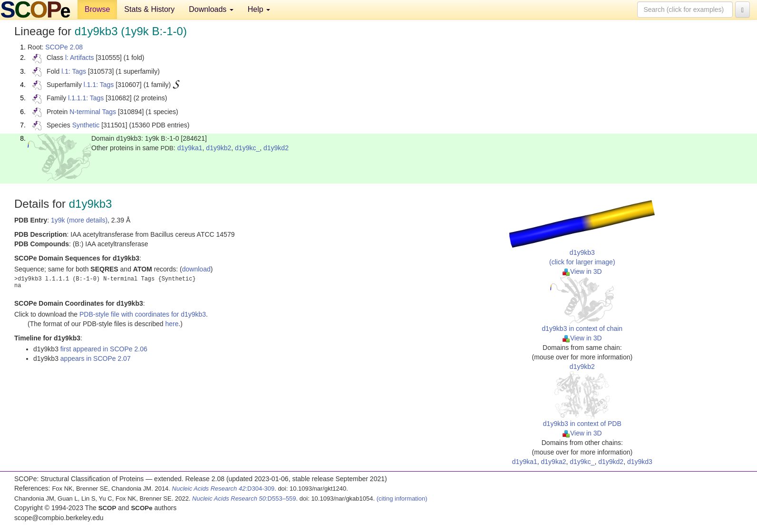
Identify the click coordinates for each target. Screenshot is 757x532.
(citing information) (402, 498)
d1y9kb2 (218, 148)
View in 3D (582, 271)
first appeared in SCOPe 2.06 (104, 349)
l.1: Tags (74, 71)
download (196, 269)
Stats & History (149, 9)
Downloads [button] (211, 9)
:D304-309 (223, 488)
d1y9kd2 (276, 148)
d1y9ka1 (190, 148)
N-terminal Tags (93, 112)
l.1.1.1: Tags (86, 98)
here (172, 324)
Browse (97, 9)
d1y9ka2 (554, 462)
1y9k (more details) (79, 220)
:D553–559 (244, 498)
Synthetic (86, 125)
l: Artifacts (80, 58)
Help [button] (259, 9)
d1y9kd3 (640, 462)
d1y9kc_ (247, 148)
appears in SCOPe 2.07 (96, 358)
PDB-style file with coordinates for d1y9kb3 (143, 314)
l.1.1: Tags (99, 85)
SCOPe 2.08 (64, 47)
